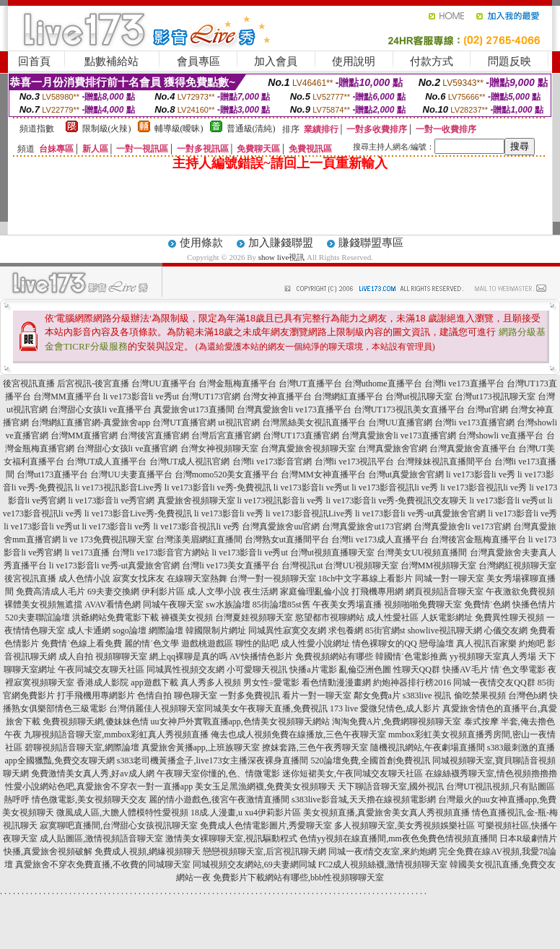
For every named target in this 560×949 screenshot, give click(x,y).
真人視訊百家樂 (486, 643)
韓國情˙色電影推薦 (411, 656)
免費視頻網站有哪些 (334, 656)
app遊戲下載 (154, 682)
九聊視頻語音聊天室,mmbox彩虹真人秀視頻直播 (116, 734)
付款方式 (432, 61)
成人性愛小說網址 (315, 643)
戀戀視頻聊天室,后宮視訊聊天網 (264, 851)
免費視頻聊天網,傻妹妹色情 (96, 721)
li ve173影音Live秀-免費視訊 (138, 513)
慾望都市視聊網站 (330, 617)
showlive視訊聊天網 (445, 630)
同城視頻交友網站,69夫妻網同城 (254, 864)
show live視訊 (281, 257)
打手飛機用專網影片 (96, 695)
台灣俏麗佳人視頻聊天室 (157, 708)
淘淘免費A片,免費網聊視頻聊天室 (397, 721)
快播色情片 (534, 604)
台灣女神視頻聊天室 (219, 448)
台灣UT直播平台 (310, 383)
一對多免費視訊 (250, 695)
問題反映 (509, 61)
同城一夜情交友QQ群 (494, 682)
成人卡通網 (89, 630)
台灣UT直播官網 (184, 422)
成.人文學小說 (214, 591)
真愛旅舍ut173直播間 (194, 409)
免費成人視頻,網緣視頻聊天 (148, 851)
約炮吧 (532, 643)
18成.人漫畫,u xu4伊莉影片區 (246, 812)
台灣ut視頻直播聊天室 (332, 552)
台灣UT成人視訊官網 (190, 461)
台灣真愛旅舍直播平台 (473, 448)
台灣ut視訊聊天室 (419, 396)
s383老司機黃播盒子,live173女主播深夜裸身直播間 (213, 760)
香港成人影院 (102, 682)
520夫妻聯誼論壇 (38, 617)
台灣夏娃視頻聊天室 (254, 617)
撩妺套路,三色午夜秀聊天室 (315, 747)
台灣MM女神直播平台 (323, 474)
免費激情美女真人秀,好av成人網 (92, 773)
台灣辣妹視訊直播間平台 (445, 461)
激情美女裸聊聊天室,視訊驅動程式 (231, 838)
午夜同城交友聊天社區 (101, 669)
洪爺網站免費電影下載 (115, 617)
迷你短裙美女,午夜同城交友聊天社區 (353, 773)
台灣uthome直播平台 (383, 383)
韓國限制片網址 (216, 630)
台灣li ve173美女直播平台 (231, 565)
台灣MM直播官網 (84, 435)
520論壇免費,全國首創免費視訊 (371, 760)
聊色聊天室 (196, 695)
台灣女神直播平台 (277, 396)
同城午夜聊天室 (173, 604)
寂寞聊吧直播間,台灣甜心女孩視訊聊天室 (119, 825)
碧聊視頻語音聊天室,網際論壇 (82, 747)
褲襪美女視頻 (187, 617)
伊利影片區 (163, 591)
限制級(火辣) (107, 129)
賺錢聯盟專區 (371, 243)
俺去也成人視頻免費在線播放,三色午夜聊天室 (298, 734)
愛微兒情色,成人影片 (400, 708)
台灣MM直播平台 (67, 396)
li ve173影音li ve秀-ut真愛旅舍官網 (420, 513)
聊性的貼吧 (257, 643)
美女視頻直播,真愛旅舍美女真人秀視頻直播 (386, 812)
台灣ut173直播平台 (52, 474)
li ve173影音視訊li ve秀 (395, 487)
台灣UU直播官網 (400, 422)
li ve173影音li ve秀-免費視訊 (218, 487)
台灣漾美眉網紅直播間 (199, 539)
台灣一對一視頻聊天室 (273, 578)
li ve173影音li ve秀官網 (112, 500)
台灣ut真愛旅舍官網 (406, 474)
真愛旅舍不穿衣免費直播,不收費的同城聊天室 (103, 864)
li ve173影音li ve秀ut (141, 396)
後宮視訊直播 (29, 383)
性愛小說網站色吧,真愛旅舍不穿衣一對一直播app (99, 786)
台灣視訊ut (302, 565)
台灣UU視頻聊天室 (361, 565)
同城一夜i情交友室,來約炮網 (382, 851)
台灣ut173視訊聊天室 (495, 396)
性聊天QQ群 (417, 669)
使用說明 (354, 61)
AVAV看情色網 (113, 604)
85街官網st (385, 630)
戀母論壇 (437, 643)
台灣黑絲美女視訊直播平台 (314, 422)
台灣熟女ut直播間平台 (287, 539)
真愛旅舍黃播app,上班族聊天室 (201, 747)
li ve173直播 (87, 552)
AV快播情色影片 (261, 656)
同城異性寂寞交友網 (287, 630)
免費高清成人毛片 (51, 591)
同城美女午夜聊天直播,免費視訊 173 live (281, 708)
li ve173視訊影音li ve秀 (281, 500)
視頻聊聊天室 (121, 656)
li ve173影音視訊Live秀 (309, 513)
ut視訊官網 (239, 422)
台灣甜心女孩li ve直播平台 (101, 409)
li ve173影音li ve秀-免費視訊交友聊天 (397, 500)
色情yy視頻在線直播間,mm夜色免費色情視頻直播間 (398, 838)
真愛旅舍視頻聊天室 (196, 500)
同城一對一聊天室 (450, 578)
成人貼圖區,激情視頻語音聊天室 (101, 838)
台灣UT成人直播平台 (107, 461)
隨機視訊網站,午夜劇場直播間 (428, 747)
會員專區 (198, 61)
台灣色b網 (528, 695)
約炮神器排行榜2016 (412, 682)
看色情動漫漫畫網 (336, 682)
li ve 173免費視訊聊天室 (108, 539)
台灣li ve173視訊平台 (355, 461)
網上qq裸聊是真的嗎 (188, 656)
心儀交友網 (506, 630)
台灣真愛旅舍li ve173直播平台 (294, 409)
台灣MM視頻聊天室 (438, 565)
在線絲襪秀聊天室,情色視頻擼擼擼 (491, 773)
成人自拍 (76, 656)
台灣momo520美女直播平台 (227, 474)
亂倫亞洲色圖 (365, 669)
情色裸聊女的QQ (384, 643)
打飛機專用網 (377, 591)
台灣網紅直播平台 (349, 396)
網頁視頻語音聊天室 (445, 591)
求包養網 (346, 630)
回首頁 (34, 61)
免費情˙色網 (487, 604)
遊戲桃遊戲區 (207, 643)
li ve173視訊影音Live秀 (119, 487)
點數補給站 (111, 61)
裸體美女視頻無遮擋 (43, 604)
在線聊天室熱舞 (197, 578)
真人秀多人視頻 (211, 682)
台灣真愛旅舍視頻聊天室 (308, 448)
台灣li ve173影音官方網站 (161, 552)
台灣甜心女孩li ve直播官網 (127, 448)
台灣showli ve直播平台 (501, 435)
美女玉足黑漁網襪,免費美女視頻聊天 (265, 786)
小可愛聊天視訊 (257, 669)
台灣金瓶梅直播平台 (237, 383)
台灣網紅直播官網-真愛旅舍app (91, 422)
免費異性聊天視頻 (509, 617)
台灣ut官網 (487, 409)
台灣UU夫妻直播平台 (131, 474)
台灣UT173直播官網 (301, 435)
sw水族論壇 (228, 604)
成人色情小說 (84, 578)
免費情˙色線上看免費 (82, 643)
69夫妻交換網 (113, 591)
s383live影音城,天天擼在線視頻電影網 (364, 799)
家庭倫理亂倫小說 (315, 591)
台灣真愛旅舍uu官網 (281, 526)
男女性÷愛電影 (272, 682)
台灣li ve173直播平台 (464, 383)
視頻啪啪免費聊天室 (423, 604)
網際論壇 (166, 630)
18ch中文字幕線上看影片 (366, 578)
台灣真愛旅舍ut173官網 (366, 526)
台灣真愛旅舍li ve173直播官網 (399, 435)
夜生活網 (261, 591)
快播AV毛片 (465, 669)
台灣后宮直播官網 (226, 435)
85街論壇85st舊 (281, 604)
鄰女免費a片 (377, 695)
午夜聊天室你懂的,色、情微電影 (218, 773)
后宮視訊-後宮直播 (93, 383)
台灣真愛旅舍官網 (393, 448)
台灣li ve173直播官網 (474, 422)
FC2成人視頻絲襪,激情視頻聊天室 (383, 864)
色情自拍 (154, 695)
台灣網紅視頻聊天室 (517, 565)
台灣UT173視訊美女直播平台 (409, 409)
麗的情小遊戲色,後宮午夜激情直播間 (219, 799)
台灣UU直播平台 (163, 383)
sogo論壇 (130, 630)
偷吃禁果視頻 (480, 695)
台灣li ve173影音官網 (272, 461)
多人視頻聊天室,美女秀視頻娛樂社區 (404, 825)
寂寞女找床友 (139, 578)
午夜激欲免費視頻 (520, 591)
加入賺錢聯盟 (281, 243)
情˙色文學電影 (518, 669)
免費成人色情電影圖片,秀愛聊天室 (266, 825)
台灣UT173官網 (211, 396)
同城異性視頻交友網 (185, 669)
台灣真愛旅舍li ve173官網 (462, 526)
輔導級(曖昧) (179, 129)
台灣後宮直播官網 (154, 435)
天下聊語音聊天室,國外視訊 (391, 786)
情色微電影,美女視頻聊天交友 (89, 799)
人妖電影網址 (447, 617)
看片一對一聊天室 (317, 695)
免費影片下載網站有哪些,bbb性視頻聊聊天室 (298, 877)
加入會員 (276, 61)
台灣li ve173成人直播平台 (380, 539)
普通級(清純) (251, 129)
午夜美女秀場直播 (347, 604)
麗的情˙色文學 (152, 643)
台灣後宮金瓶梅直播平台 (478, 539)
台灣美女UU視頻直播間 (422, 552)
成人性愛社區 (393, 617)
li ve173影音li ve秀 (481, 474)
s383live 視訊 (427, 695)
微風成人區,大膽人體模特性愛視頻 (122, 812)
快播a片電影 (313, 669)
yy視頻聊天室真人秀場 (493, 656)
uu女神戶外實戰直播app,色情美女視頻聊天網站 (240, 721)
